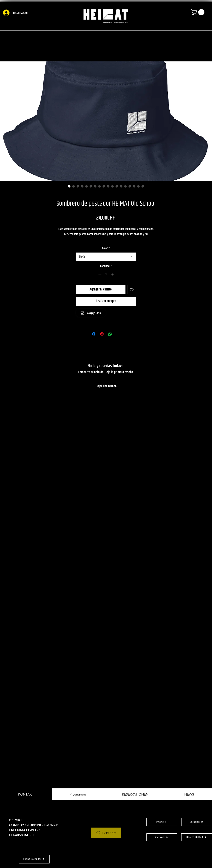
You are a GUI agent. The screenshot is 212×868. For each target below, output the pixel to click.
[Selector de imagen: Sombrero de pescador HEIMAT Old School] (69, 186)
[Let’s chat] (106, 833)
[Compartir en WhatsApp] (110, 334)
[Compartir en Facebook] (94, 334)
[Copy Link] (91, 313)
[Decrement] (99, 274)
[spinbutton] (106, 274)
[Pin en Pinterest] (102, 334)
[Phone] (162, 822)
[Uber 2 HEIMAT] (197, 837)
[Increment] (113, 274)
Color (106, 249)
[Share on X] (118, 334)
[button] (198, 12)
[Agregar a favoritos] (132, 290)
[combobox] (106, 257)
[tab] (26, 794)
